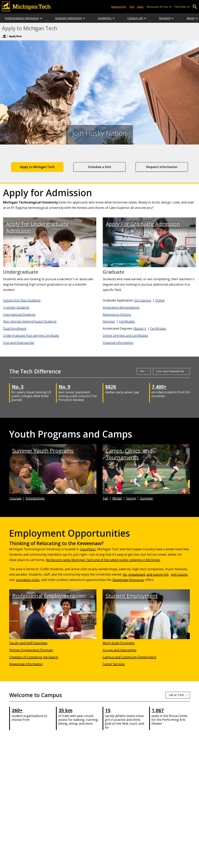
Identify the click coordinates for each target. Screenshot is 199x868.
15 (108, 710)
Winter (117, 498)
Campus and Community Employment (129, 657)
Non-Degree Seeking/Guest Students (30, 321)
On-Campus (143, 300)
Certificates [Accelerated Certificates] (158, 328)
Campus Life (135, 18)
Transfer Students (16, 307)
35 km (66, 710)
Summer (146, 498)
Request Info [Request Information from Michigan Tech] (119, 7)
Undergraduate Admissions (22, 18)
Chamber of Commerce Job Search (34, 657)
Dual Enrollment (15, 328)
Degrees (109, 321)
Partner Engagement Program (31, 650)
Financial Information (118, 343)
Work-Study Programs (119, 643)
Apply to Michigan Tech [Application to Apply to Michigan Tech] (37, 167)
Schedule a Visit (99, 167)
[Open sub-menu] (170, 7)
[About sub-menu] (197, 18)
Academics (105, 18)
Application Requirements (121, 307)
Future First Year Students (22, 300)
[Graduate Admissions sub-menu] (84, 18)
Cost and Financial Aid (19, 343)
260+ (17, 710)
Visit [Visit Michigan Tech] (132, 7)
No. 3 (18, 387)
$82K (111, 387)
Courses (16, 498)
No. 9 (64, 387)
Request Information (162, 167)
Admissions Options (117, 314)
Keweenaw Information (26, 664)
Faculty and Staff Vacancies (28, 643)
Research (165, 18)
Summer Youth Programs (43, 451)
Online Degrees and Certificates (125, 336)
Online (160, 300)
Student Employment (132, 596)
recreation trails (28, 580)
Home (4, 36)
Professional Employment (44, 596)
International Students (19, 314)
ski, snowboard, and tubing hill (146, 574)
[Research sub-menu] (173, 18)
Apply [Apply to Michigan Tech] (140, 7)
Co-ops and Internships (119, 650)
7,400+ (159, 387)
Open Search (195, 7)
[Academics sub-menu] (114, 18)
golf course (179, 574)
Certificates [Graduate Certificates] (127, 321)
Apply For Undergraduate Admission (37, 227)
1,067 (158, 710)
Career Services (114, 664)
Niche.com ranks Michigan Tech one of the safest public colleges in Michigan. (103, 560)
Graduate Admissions (68, 18)
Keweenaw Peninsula (128, 580)
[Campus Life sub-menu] (145, 18)
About (191, 18)
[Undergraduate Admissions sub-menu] (41, 18)
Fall (106, 498)
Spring (131, 498)
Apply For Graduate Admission (143, 224)
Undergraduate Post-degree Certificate (31, 336)
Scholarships (35, 498)
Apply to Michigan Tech (30, 28)
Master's (140, 328)
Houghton (88, 549)
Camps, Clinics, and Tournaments (129, 454)
